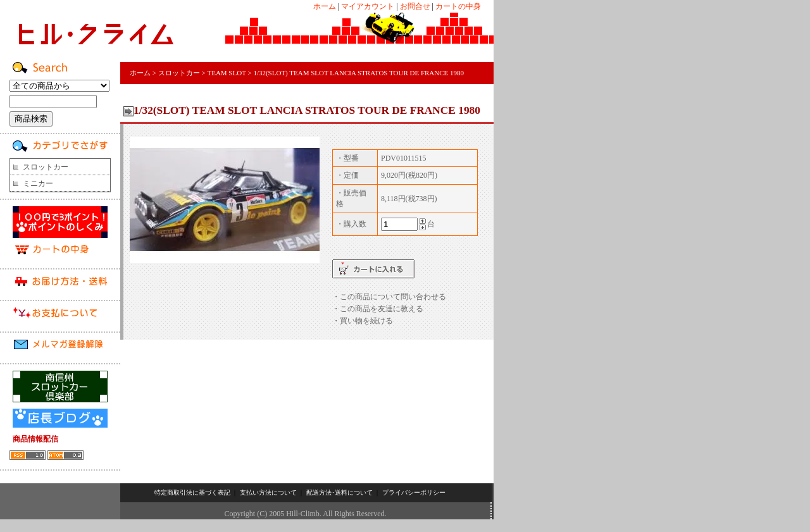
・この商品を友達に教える (378, 309)
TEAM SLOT (226, 73)
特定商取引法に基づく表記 (192, 492)
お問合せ (415, 6)
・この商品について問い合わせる (389, 297)
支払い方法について (268, 492)
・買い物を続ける (363, 321)
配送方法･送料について (340, 492)
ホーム (325, 6)
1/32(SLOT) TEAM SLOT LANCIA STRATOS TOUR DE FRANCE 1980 (358, 73)
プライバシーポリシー (414, 492)
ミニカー (38, 183)
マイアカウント (368, 6)
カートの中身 (458, 6)
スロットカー (46, 167)
